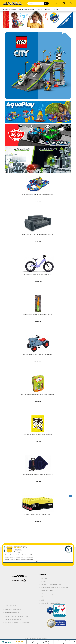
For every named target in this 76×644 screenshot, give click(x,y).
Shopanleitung (46, 597)
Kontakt (44, 581)
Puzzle (40, 9)
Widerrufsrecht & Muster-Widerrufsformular (55, 588)
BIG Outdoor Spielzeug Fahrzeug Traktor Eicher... (38, 355)
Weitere (56, 9)
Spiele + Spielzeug (10, 9)
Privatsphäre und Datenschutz (51, 603)
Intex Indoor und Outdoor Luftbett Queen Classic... (38, 475)
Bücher (47, 9)
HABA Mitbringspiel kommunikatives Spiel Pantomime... (38, 395)
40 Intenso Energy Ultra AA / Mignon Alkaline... (38, 515)
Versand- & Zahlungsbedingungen (52, 585)
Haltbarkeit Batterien (48, 591)
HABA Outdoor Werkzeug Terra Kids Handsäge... (38, 315)
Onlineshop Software (31, 639)
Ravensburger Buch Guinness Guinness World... (38, 435)
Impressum (45, 578)
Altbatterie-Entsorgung (48, 594)
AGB (43, 600)
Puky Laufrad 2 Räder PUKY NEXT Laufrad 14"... (38, 275)
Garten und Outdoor (27, 9)
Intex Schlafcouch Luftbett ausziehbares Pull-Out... (38, 235)
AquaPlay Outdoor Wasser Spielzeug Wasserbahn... (38, 194)
